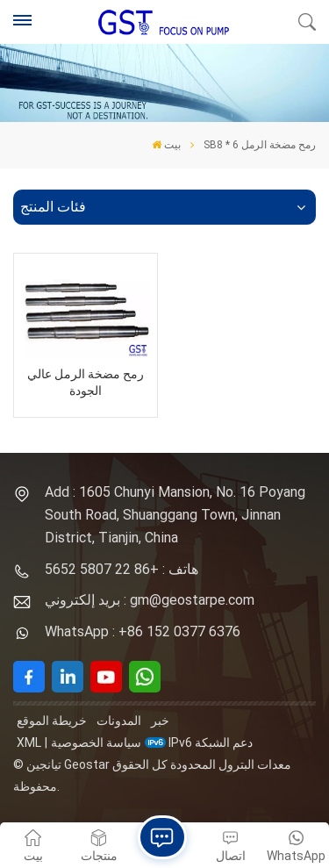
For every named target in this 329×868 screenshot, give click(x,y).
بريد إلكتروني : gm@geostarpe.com (150, 600)
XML (29, 742)
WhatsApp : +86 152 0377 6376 (143, 631)
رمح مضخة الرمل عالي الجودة (86, 383)
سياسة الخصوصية (96, 742)
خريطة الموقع (52, 721)
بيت (166, 145)
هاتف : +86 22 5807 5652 (122, 569)
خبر (160, 721)
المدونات (119, 721)
